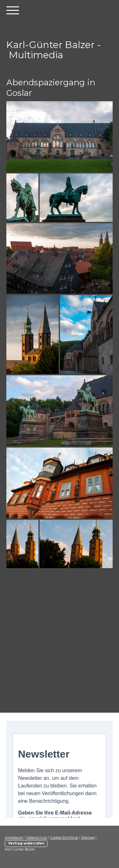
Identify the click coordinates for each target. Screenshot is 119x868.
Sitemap (88, 838)
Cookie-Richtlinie (64, 838)
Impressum (14, 838)
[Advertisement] (60, 645)
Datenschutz (37, 838)
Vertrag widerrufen (26, 843)
